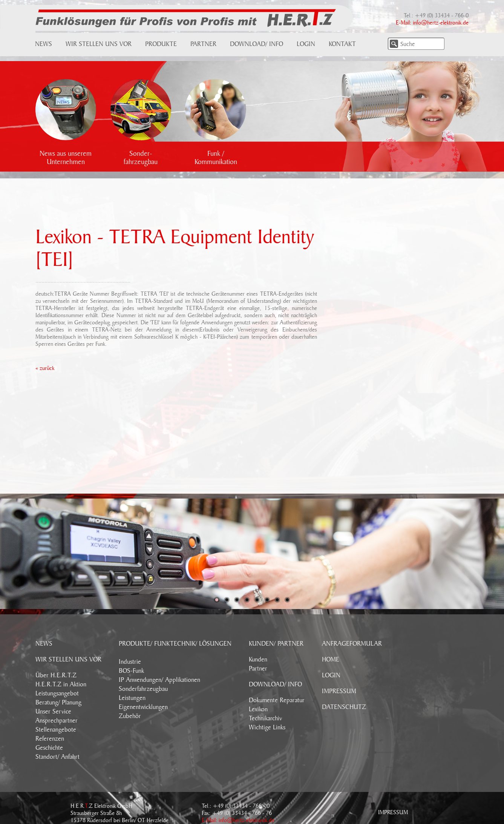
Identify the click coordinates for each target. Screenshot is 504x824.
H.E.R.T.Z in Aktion (61, 684)
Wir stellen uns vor (99, 44)
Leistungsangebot (57, 694)
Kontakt (342, 44)
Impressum (393, 812)
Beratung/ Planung (58, 703)
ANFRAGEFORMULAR (352, 644)
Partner (203, 44)
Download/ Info (257, 44)
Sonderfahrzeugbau (143, 689)
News (44, 44)
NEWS (44, 644)
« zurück (45, 368)
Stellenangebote (56, 730)
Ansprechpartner (57, 721)
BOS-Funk (131, 671)
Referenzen (50, 739)
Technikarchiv (265, 718)
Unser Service (53, 712)
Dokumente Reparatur (277, 700)
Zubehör (130, 716)
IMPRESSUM (339, 691)
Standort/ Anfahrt (57, 757)
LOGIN (331, 675)
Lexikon (258, 709)
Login (306, 44)
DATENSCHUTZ (344, 707)
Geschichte (49, 748)
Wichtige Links (267, 727)
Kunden (258, 660)
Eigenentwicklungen (143, 707)
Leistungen (132, 698)
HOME (331, 660)
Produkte (161, 44)
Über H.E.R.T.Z (56, 675)
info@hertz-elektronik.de (441, 23)
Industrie (130, 662)
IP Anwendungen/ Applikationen (159, 680)
